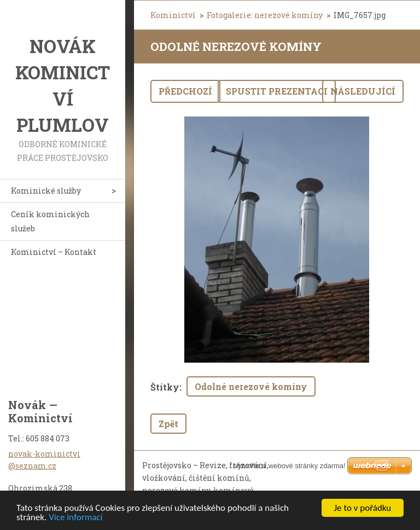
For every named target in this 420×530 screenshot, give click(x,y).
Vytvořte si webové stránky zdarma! (290, 466)
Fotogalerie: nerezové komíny (265, 15)
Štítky (165, 387)
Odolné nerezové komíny (251, 386)
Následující (363, 91)
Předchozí (185, 91)
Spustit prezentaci (277, 91)
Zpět (168, 424)
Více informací (75, 518)
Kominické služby (46, 191)
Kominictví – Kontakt (54, 252)
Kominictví (173, 15)
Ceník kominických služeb (50, 221)
